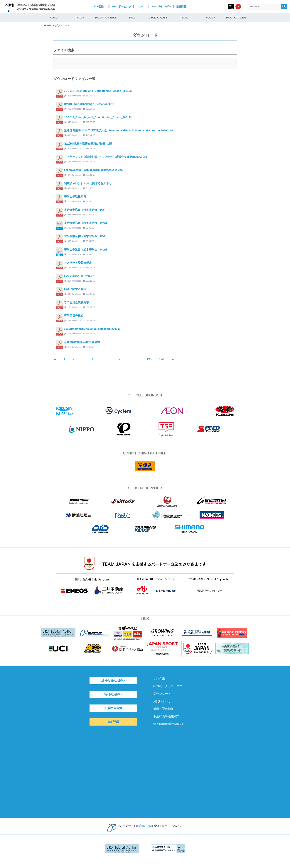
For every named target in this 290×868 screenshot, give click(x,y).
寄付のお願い (113, 694)
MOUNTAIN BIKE (106, 18)
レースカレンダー (161, 6)
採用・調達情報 (163, 709)
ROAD (54, 18)
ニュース (141, 6)
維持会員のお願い (113, 681)
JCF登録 (98, 6)
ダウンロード (162, 694)
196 (162, 359)
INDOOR (210, 18)
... (83, 359)
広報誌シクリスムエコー (169, 686)
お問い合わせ (162, 701)
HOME (48, 25)
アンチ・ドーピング (120, 6)
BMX (132, 18)
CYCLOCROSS (158, 18)
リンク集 (159, 678)
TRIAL (184, 18)
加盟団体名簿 (113, 708)
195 (149, 359)
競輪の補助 (145, 826)
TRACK (80, 18)
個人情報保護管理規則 (168, 724)
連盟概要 (181, 6)
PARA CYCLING (236, 18)
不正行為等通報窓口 (166, 716)
